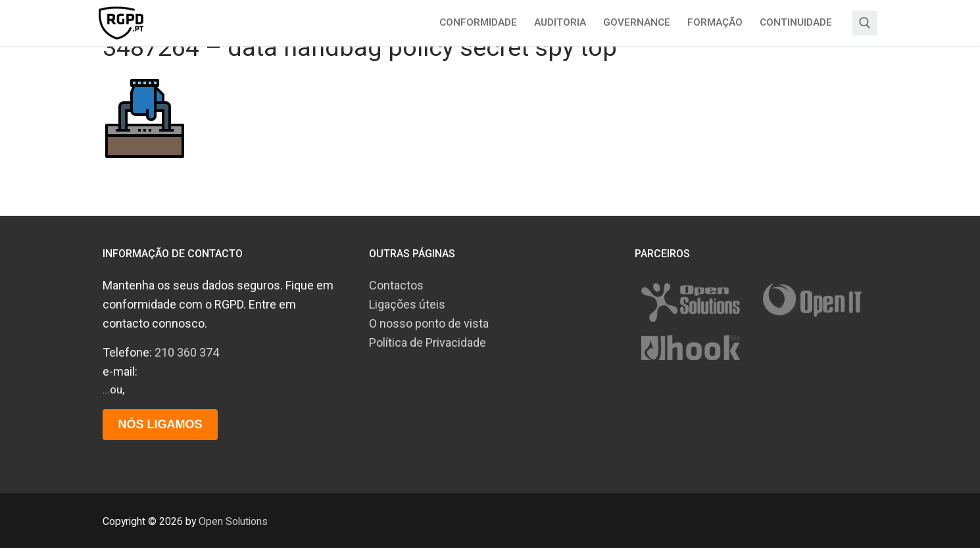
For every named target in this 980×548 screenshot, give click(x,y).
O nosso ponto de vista (429, 323)
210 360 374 (187, 352)
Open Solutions (233, 521)
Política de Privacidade (428, 342)
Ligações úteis (407, 304)
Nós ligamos (160, 424)
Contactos (396, 285)
